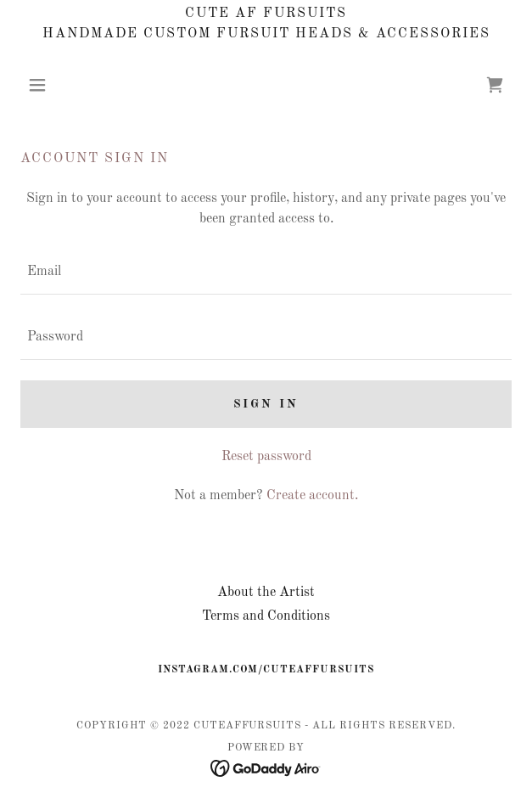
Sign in (266, 404)
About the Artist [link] (266, 593)
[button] (57, 85)
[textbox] (266, 272)
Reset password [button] (266, 457)
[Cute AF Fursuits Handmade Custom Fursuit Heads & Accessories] (266, 24)
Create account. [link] (312, 496)
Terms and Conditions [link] (266, 616)
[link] (495, 85)
